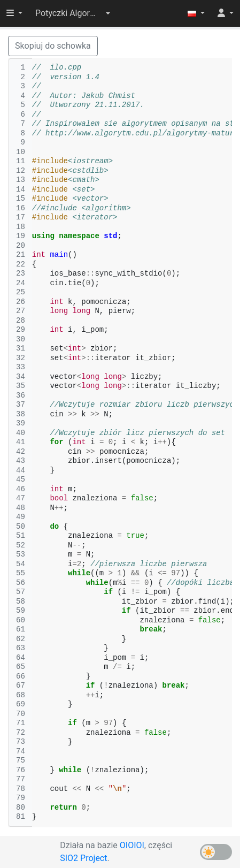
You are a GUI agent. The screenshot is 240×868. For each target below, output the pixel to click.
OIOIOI (132, 845)
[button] (73, 13)
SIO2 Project (83, 858)
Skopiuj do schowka (53, 46)
